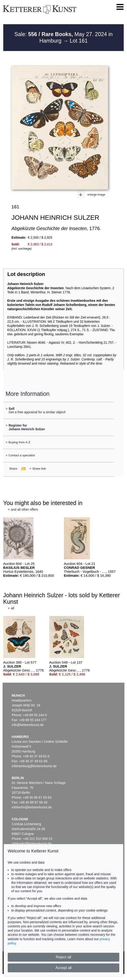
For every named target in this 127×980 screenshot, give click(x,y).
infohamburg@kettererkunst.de (34, 766)
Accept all (63, 968)
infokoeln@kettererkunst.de (32, 844)
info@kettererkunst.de (28, 725)
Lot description (26, 274)
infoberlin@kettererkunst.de (32, 807)
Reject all (63, 957)
